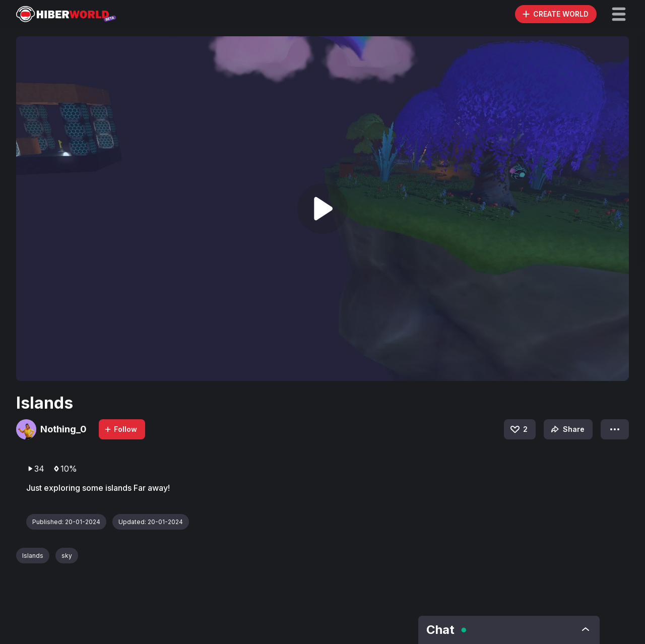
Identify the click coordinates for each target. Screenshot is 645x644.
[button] (619, 14)
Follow (120, 429)
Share (567, 429)
